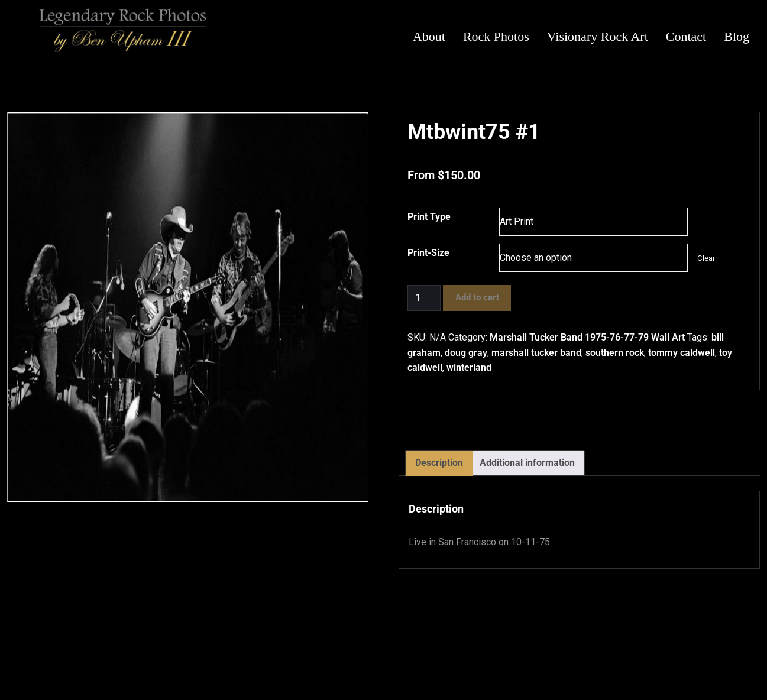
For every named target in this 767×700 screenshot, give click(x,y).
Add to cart (477, 297)
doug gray (466, 353)
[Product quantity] (424, 298)
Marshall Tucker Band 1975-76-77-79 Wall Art (587, 337)
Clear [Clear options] (706, 258)
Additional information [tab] (527, 463)
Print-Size (428, 253)
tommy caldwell (682, 353)
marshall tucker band (536, 353)
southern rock (615, 353)
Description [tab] (439, 463)
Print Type (429, 217)
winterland (469, 367)
